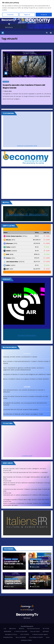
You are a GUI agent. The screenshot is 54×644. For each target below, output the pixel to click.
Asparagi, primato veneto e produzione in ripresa (20, 357)
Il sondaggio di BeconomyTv (27, 214)
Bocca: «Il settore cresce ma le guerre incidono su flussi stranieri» (26, 379)
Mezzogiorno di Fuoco (11, 634)
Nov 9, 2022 (8, 91)
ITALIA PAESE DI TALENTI (36, 637)
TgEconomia (12, 629)
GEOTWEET (46, 631)
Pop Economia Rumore (36, 559)
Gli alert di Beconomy (27, 335)
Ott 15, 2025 (10, 567)
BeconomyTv (27, 614)
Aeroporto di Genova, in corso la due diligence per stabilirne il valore (27, 374)
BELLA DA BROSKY (21, 637)
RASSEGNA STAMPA (26, 640)
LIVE (5, 629)
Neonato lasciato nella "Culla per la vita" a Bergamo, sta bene (24, 469)
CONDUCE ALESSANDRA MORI (27, 146)
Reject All (27, 15)
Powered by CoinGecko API (9, 272)
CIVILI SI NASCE (25, 634)
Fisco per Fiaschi (35, 631)
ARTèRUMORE (8, 559)
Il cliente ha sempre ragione (40, 634)
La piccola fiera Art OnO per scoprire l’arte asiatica (21, 409)
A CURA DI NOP (27, 456)
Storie (48, 637)
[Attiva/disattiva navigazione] (51, 33)
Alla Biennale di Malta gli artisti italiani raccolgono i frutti (23, 414)
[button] (47, 33)
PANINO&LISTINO (8, 637)
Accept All (44, 15)
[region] (27, 9)
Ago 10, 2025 (36, 587)
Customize (10, 15)
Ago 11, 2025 (35, 567)
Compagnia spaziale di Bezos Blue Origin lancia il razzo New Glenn (26, 500)
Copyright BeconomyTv (27, 626)
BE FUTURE (46, 629)
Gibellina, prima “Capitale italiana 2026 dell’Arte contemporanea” (13, 584)
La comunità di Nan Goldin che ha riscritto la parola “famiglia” (14, 565)
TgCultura (6, 82)
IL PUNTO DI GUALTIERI (21, 631)
